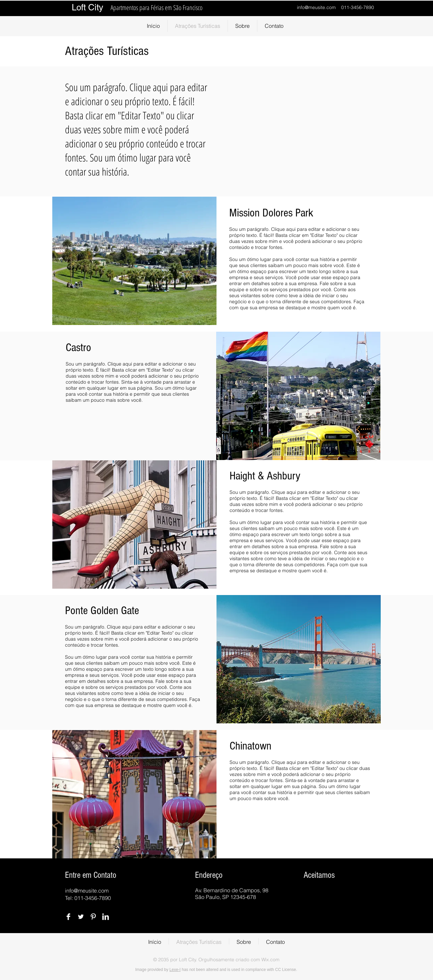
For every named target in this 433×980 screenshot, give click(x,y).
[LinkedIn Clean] (106, 917)
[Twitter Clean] (81, 917)
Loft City (89, 7)
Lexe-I (175, 970)
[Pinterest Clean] (93, 917)
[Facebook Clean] (68, 917)
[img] (311, 895)
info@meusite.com (316, 7)
